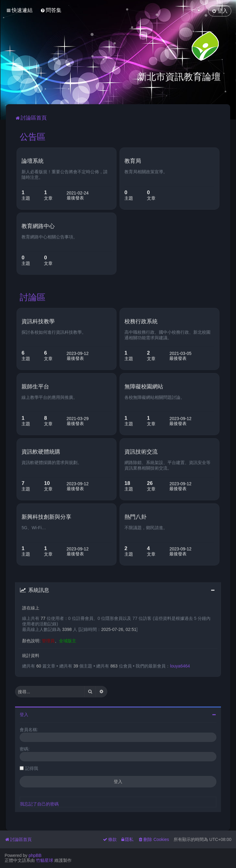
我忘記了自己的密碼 (39, 803)
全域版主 (68, 639)
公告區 (33, 136)
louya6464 (180, 665)
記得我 (32, 767)
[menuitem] (51, 10)
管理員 (48, 639)
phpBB (35, 855)
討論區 (33, 296)
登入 (24, 713)
